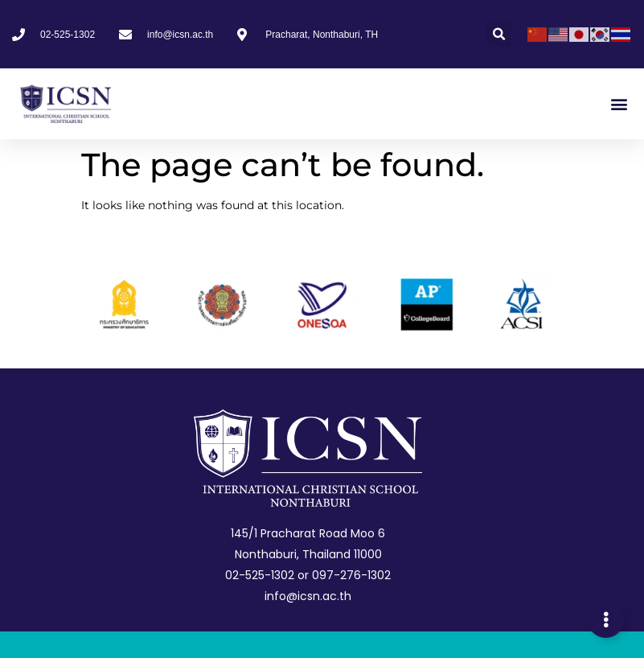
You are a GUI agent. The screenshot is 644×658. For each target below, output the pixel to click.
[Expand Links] (606, 620)
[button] (499, 34)
